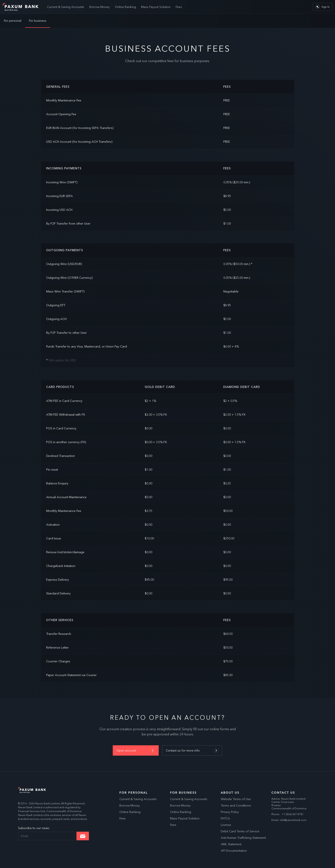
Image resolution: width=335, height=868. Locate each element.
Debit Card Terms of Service (240, 831)
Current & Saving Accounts (66, 7)
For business (38, 21)
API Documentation (234, 851)
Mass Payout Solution (156, 7)
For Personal (134, 793)
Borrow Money (100, 7)
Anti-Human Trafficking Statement (243, 838)
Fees (179, 7)
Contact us (283, 793)
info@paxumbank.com (293, 820)
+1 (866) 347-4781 (293, 814)
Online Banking (125, 7)
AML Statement (231, 844)
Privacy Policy (230, 812)
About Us (230, 793)
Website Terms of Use (236, 799)
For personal (13, 21)
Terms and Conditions (236, 805)
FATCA (225, 818)
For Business (183, 793)
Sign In (323, 7)
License (226, 825)
